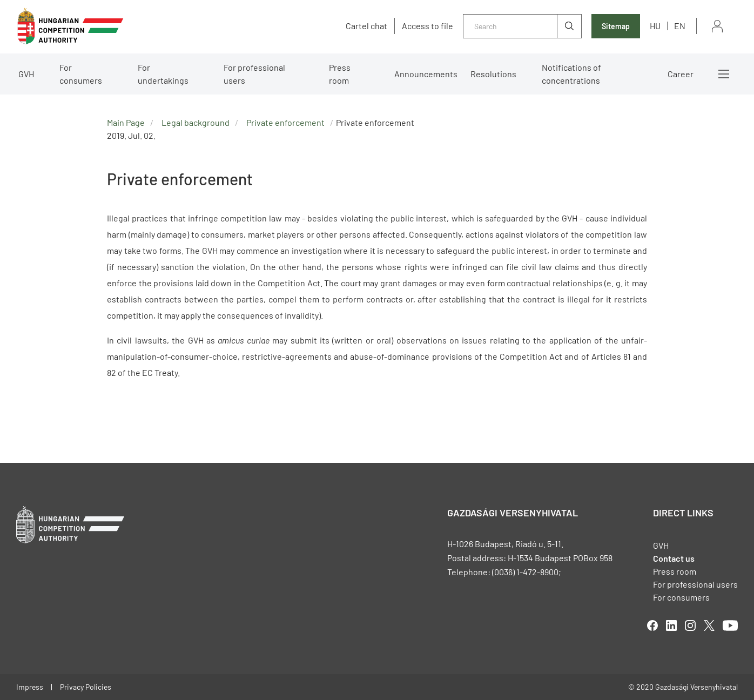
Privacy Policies (86, 687)
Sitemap (616, 26)
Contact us (674, 558)
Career (681, 74)
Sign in (717, 26)
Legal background (196, 122)
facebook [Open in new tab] (652, 625)
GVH (26, 74)
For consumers (81, 74)
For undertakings (163, 74)
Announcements (426, 74)
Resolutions (493, 74)
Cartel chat (366, 26)
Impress (30, 687)
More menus (724, 74)
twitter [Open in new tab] (709, 625)
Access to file (428, 26)
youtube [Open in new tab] (730, 625)
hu (655, 26)
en (680, 26)
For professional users (254, 74)
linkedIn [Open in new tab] (671, 625)
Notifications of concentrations (571, 74)
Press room (340, 74)
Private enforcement (285, 122)
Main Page (126, 122)
